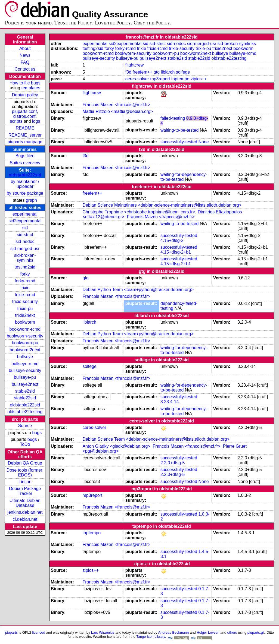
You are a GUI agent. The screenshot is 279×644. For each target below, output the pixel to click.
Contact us (25, 69)
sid (25, 228)
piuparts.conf (24, 111)
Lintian (25, 482)
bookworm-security (25, 336)
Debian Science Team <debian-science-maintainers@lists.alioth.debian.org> (156, 439)
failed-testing (173, 118)
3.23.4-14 (170, 402)
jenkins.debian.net (25, 512)
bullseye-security (25, 370)
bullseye (25, 357)
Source (25, 426)
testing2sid (25, 267)
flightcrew (135, 65)
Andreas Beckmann (173, 632)
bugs (37, 433)
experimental (25, 214)
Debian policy (25, 95)
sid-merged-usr (25, 249)
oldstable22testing (25, 412)
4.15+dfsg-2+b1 (176, 252)
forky (25, 274)
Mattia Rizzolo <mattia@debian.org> (118, 111)
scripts (16, 121)
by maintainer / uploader (25, 184)
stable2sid (25, 391)
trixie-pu (25, 309)
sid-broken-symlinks (25, 258)
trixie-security (25, 302)
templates (31, 88)
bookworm (25, 322)
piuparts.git (256, 632)
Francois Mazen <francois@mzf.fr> (116, 105)
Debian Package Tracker (25, 491)
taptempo (180, 79)
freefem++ (143, 72)
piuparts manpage (25, 142)
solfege (183, 72)
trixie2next (25, 315)
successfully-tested (179, 142)
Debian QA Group (25, 463)
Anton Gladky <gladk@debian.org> (116, 446)
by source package (25, 193)
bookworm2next (25, 350)
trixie (25, 288)
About (25, 48)
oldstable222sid (25, 175)
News (25, 55)
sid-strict (25, 235)
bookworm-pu (25, 343)
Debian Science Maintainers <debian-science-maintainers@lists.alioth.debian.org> (162, 205)
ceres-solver (137, 79)
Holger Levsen (208, 632)
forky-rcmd (25, 281)
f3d (128, 72)
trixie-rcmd (25, 295)
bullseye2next (25, 384)
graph (31, 200)
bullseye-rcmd (25, 364)
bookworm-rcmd (25, 329)
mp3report (160, 79)
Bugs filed (25, 156)
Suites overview (25, 163)
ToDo (25, 444)
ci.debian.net (25, 519)
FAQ (25, 62)
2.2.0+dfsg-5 (173, 463)
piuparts (11, 632)
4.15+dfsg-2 (172, 240)
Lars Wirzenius (103, 632)
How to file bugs (25, 83)
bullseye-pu (25, 377)
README (25, 128)
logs (36, 121)
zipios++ (199, 79)
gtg (157, 72)
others (232, 632)
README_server (25, 135)
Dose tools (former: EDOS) (25, 473)
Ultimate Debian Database (25, 503)
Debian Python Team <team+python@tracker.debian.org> (138, 290)
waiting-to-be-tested (180, 130)
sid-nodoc (25, 241)
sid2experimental (25, 221)
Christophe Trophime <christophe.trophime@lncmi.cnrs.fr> (139, 212)
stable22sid (25, 398)
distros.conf (24, 116)
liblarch (168, 72)
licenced (39, 632)
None (204, 142)
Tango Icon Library (151, 637)
